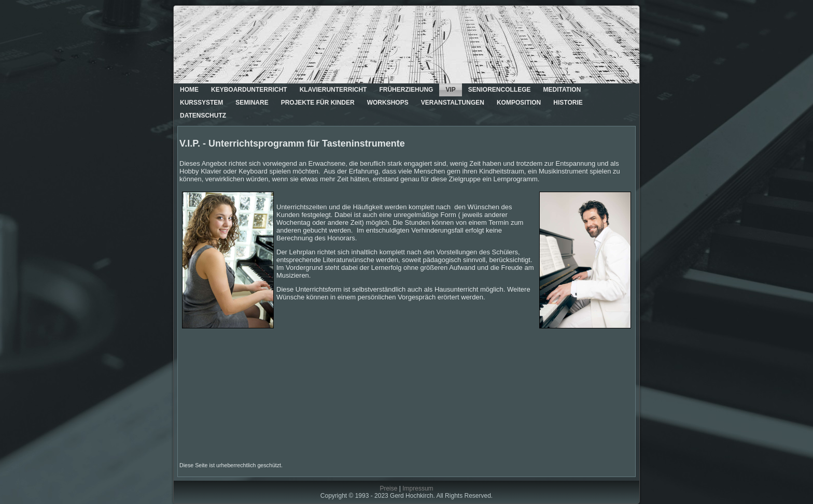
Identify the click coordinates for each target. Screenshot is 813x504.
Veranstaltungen (453, 103)
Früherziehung (406, 90)
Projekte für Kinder (318, 103)
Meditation (562, 90)
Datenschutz (203, 116)
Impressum (418, 488)
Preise (388, 488)
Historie (568, 103)
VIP (450, 90)
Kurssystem (201, 103)
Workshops (388, 103)
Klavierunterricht (333, 90)
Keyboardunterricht (249, 90)
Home (189, 90)
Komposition (519, 103)
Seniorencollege (500, 90)
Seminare (252, 103)
